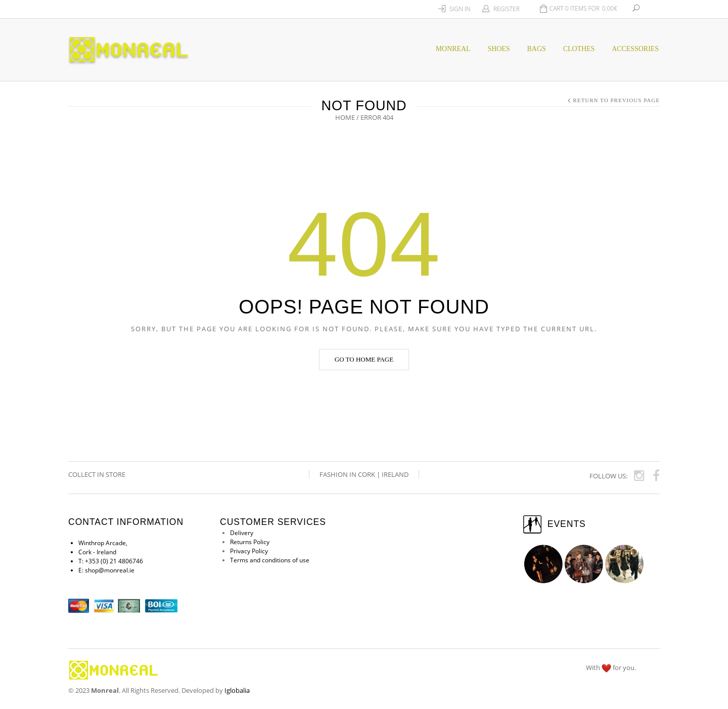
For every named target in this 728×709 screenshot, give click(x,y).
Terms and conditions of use (270, 560)
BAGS (537, 49)
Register (507, 9)
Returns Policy (250, 542)
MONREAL (453, 49)
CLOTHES (579, 49)
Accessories (635, 49)
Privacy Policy (249, 551)
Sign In (460, 9)
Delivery (242, 533)
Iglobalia (237, 690)
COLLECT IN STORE (98, 474)
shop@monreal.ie (110, 570)
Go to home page (364, 359)
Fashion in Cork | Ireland (364, 474)
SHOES (499, 49)
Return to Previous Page (616, 100)
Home (345, 117)
